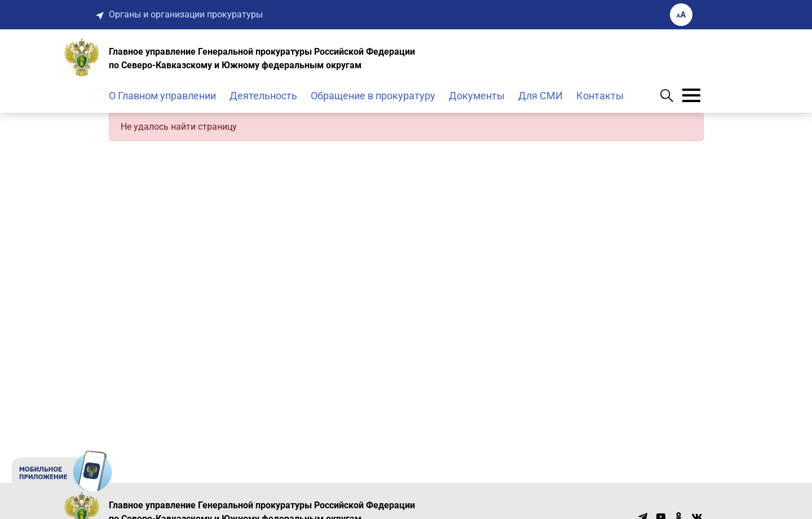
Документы (477, 96)
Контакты (600, 96)
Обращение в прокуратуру (373, 96)
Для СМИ (540, 96)
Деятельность (263, 96)
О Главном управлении (162, 96)
